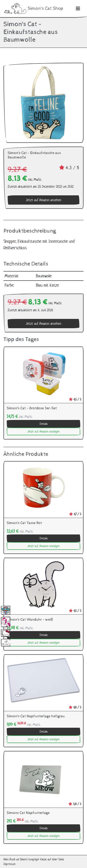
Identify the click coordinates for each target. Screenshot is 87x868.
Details (44, 424)
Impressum (9, 864)
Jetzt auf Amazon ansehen (43, 200)
